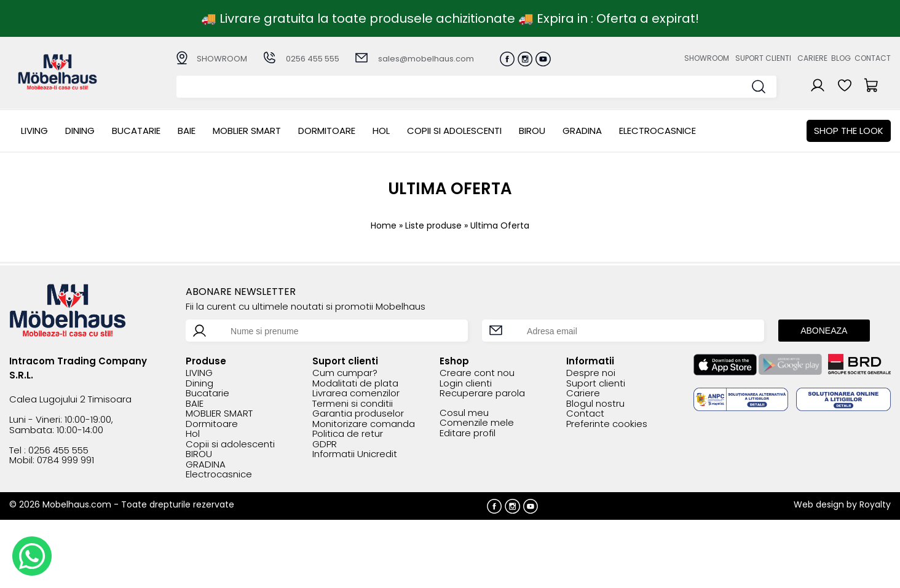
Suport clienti (763, 58)
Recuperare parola (482, 394)
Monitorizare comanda (364, 424)
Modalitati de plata (355, 384)
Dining (80, 131)
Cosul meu (464, 413)
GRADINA (582, 131)
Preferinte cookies (607, 424)
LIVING (34, 131)
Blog (841, 58)
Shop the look (849, 131)
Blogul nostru (595, 404)
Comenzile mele (477, 423)
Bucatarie (136, 131)
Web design (819, 504)
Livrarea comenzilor (356, 394)
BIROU (532, 131)
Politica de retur (348, 434)
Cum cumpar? (345, 373)
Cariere (812, 58)
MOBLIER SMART (247, 131)
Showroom (707, 58)
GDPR (325, 445)
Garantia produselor (358, 414)
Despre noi (591, 373)
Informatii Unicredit (355, 454)
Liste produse (433, 225)
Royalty (875, 504)
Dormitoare (327, 131)
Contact (873, 58)
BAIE (187, 131)
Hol (381, 131)
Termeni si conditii (353, 404)
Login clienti (466, 384)
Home (384, 225)
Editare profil (468, 433)
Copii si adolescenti (454, 131)
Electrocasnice (657, 131)
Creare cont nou (477, 373)
